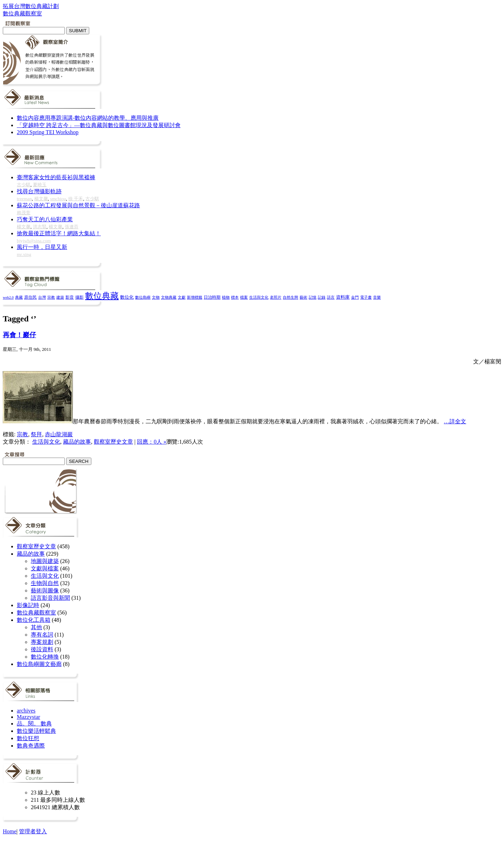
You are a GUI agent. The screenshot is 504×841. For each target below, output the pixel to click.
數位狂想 (28, 738)
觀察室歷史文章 (113, 442)
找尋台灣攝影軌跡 (39, 191)
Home (10, 831)
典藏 (19, 297)
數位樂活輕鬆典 (36, 731)
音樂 (377, 297)
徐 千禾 (76, 199)
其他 (36, 627)
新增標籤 (195, 297)
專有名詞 (42, 635)
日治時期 (212, 297)
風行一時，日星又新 (42, 247)
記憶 (313, 297)
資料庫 (343, 297)
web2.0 (8, 297)
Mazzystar (29, 717)
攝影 (79, 297)
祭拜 (36, 434)
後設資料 (42, 649)
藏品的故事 (77, 442)
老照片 (276, 297)
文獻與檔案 (45, 568)
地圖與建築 (45, 561)
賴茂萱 (24, 213)
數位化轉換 (45, 657)
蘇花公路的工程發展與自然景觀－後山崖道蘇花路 (78, 205)
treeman (24, 199)
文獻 (182, 297)
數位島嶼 (143, 297)
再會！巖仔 (19, 335)
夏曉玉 (40, 185)
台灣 (42, 297)
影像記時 (28, 605)
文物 (156, 297)
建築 (60, 297)
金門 (355, 297)
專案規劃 (42, 642)
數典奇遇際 (31, 746)
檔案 (244, 297)
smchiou (58, 199)
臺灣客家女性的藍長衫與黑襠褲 (56, 177)
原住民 (30, 297)
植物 (226, 297)
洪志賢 (40, 227)
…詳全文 (455, 421)
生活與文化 (259, 297)
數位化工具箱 (34, 620)
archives (26, 711)
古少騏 (24, 185)
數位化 (127, 297)
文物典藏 (169, 297)
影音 (70, 297)
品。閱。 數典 (34, 724)
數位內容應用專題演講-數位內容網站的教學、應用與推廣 (88, 118)
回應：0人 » (152, 442)
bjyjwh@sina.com (34, 241)
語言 (331, 297)
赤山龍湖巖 (59, 434)
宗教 (51, 297)
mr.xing (24, 254)
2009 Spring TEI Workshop (48, 132)
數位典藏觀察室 (36, 613)
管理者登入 (33, 831)
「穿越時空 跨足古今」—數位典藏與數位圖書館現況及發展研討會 (99, 125)
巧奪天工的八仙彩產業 (45, 219)
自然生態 (290, 297)
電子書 (366, 297)
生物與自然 (45, 583)
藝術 (303, 297)
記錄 (322, 297)
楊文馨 (41, 199)
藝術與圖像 (45, 590)
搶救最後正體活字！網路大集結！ (59, 233)
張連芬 (72, 227)
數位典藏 (102, 296)
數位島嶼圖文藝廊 (39, 664)
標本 (235, 297)
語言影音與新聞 (50, 598)
